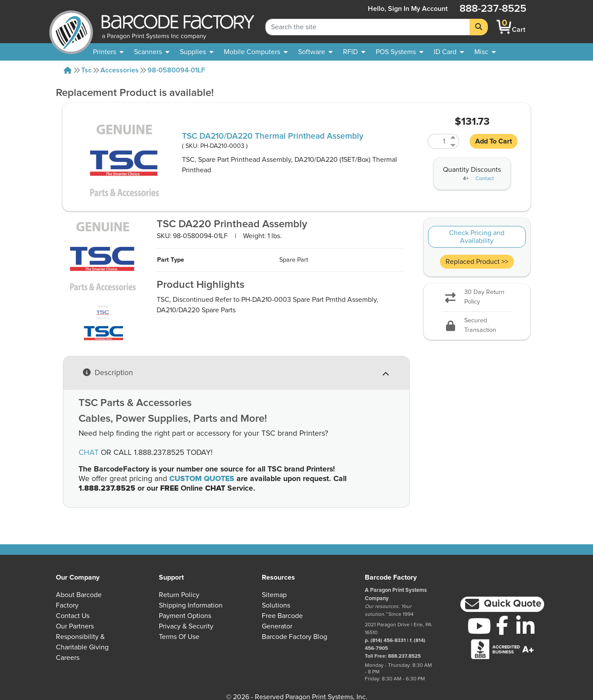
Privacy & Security (186, 626)
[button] (502, 604)
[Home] (68, 70)
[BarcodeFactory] (71, 27)
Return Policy (179, 595)
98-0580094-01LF (176, 70)
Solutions (276, 605)
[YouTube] (479, 626)
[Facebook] (502, 625)
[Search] (479, 27)
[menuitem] (108, 52)
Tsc (86, 70)
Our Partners (75, 626)
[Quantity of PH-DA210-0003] (438, 141)
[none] (485, 52)
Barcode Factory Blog (295, 637)
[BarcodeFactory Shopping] (504, 27)
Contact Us (73, 616)
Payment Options (185, 616)
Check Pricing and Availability (477, 237)
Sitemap (274, 595)
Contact (485, 179)
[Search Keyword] (368, 27)
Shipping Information (191, 605)
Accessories (120, 70)
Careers (68, 658)
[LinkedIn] (526, 626)
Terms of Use (179, 637)
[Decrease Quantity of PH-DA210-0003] (454, 145)
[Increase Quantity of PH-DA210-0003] (454, 138)
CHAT (89, 453)
